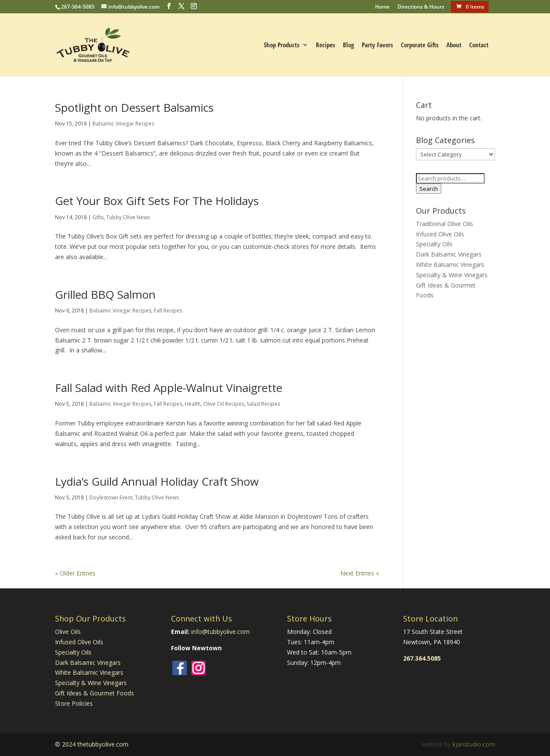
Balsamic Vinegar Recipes (123, 124)
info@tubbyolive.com (220, 632)
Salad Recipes (263, 404)
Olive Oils (68, 632)
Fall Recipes (168, 311)
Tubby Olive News (128, 217)
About (454, 45)
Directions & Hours (421, 7)
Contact (479, 45)
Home (382, 7)
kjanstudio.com (474, 744)
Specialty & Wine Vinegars (452, 275)
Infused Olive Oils (440, 234)
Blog (348, 45)
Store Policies (74, 703)
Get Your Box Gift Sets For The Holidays (157, 201)
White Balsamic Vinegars (450, 265)
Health (193, 404)
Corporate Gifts (420, 45)
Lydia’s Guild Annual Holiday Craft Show (157, 481)
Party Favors (377, 45)
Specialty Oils (434, 244)
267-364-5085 (78, 7)
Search (429, 189)
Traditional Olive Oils (445, 224)
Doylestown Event (111, 497)
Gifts (98, 217)
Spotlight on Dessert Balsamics (134, 107)
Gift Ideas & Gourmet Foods (95, 693)
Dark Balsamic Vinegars (449, 254)
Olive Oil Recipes (224, 404)
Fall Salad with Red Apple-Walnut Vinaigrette (169, 388)
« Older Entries (75, 573)
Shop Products (282, 45)
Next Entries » (360, 573)
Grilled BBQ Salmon (105, 294)
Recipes (325, 45)
